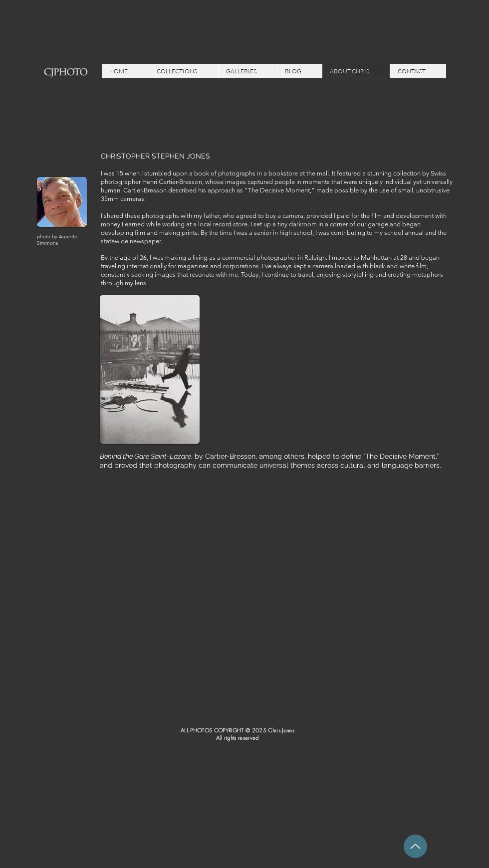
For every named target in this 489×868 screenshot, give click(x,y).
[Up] (415, 846)
